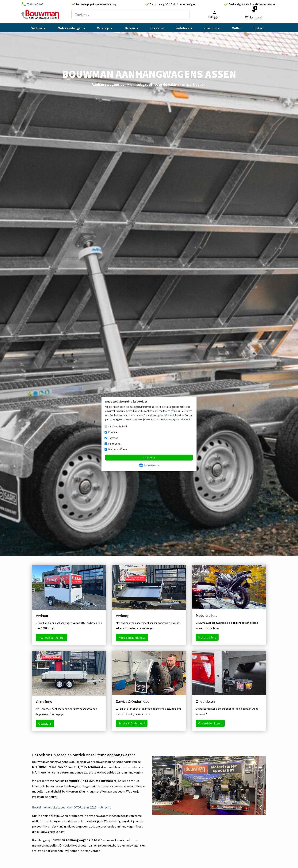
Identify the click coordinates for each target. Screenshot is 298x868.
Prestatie (113, 432)
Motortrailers (207, 637)
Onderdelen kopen (210, 723)
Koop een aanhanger (132, 638)
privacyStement (166, 415)
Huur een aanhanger (52, 638)
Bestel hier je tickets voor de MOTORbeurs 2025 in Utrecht (71, 807)
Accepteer (149, 457)
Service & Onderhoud (132, 723)
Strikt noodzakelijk (118, 427)
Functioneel (114, 444)
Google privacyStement (178, 419)
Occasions (45, 723)
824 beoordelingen (185, 4)
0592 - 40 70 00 (35, 4)
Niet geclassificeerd (118, 449)
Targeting (113, 438)
